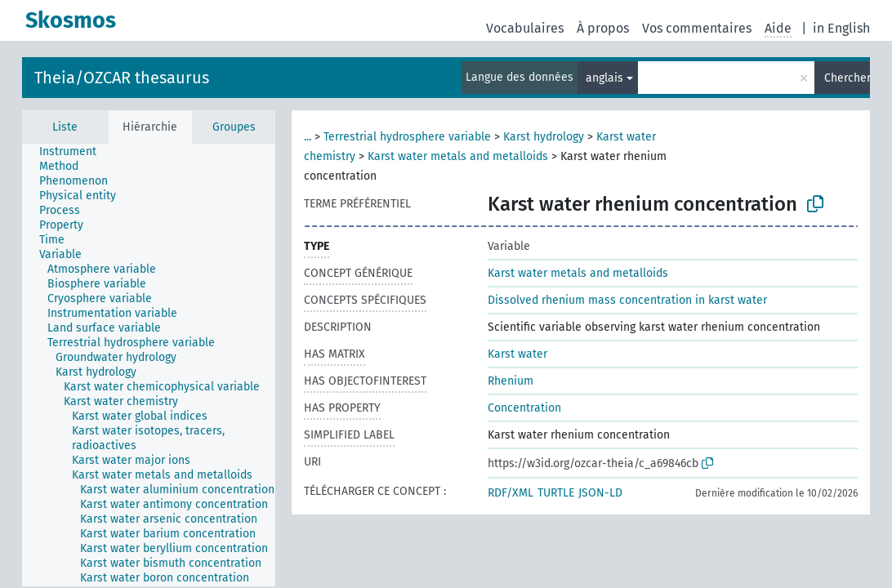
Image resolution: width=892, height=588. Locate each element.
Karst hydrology (544, 137)
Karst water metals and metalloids (458, 156)
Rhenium (511, 381)
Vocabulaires (525, 28)
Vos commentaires (697, 28)
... (308, 137)
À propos (603, 28)
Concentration (524, 408)
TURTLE (556, 493)
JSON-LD (600, 493)
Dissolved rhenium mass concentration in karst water (627, 300)
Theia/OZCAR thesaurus (122, 78)
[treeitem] (75, 152)
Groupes (234, 127)
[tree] (149, 365)
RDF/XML (511, 493)
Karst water (517, 354)
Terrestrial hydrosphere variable (407, 137)
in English (841, 28)
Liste (65, 127)
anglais (604, 78)
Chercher (847, 78)
